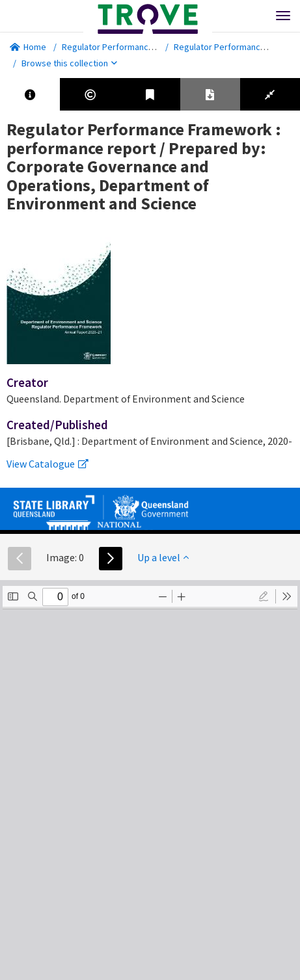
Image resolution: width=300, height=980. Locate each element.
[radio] (264, 596)
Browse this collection (69, 63)
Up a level (163, 557)
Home (28, 47)
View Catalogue (48, 464)
